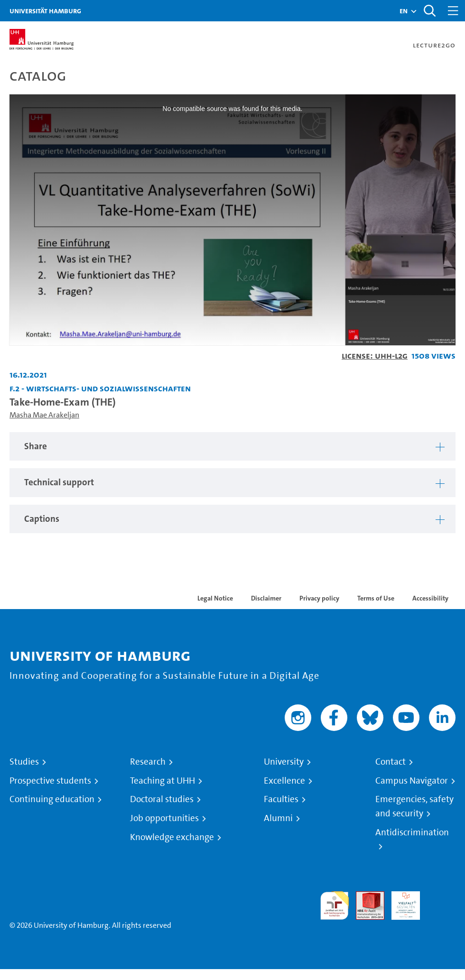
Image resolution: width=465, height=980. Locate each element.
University (284, 762)
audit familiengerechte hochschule (335, 906)
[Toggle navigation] (453, 11)
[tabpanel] (232, 447)
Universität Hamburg (45, 11)
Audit (365, 897)
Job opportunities (164, 818)
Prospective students (50, 781)
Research (148, 762)
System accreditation (441, 902)
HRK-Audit (400, 902)
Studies (24, 762)
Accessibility (430, 598)
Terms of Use (376, 598)
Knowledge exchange (172, 837)
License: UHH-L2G (375, 356)
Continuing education (52, 799)
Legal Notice (215, 598)
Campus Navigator (412, 781)
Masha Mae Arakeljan (44, 415)
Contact (391, 762)
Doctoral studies (162, 799)
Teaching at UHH (163, 781)
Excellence (284, 781)
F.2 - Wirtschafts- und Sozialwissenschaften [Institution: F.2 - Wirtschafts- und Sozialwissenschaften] (100, 388)
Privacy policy (319, 598)
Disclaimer (266, 598)
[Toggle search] (429, 11)
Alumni (278, 818)
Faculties (281, 799)
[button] (404, 11)
